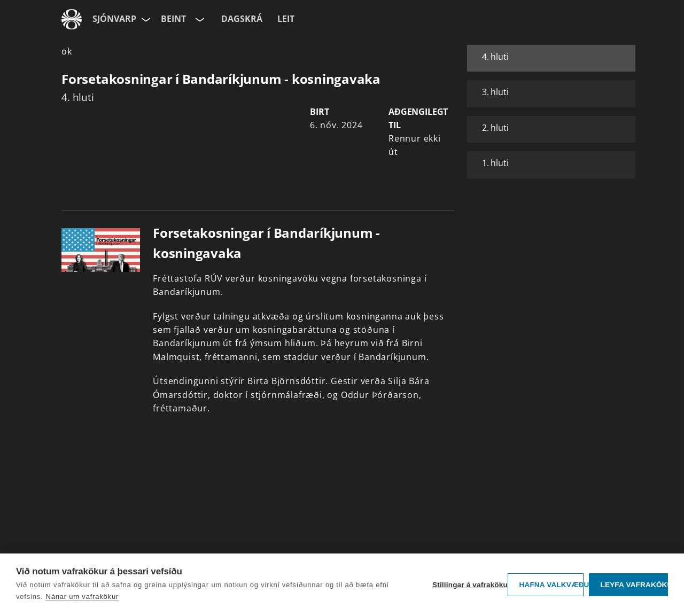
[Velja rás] (199, 19)
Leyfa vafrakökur (634, 585)
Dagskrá (242, 19)
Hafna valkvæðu (551, 585)
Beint (173, 19)
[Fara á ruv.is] (72, 19)
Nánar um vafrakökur (82, 596)
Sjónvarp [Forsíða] (114, 19)
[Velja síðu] (145, 19)
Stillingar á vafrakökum (467, 585)
